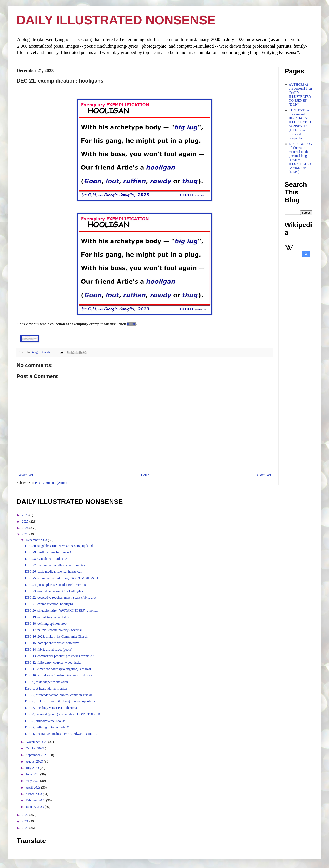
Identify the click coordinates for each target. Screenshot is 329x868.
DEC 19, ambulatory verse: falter (47, 617)
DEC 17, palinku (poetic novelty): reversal (53, 630)
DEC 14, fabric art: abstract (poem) (49, 650)
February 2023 (36, 800)
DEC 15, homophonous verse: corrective (52, 643)
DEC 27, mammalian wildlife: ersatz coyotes (55, 565)
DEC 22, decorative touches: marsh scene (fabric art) (60, 598)
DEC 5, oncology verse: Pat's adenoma (51, 708)
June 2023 (33, 774)
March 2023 (34, 794)
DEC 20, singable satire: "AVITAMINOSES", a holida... (63, 610)
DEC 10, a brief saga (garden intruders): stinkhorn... (60, 675)
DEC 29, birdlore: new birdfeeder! (48, 552)
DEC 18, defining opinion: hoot (46, 624)
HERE (131, 324)
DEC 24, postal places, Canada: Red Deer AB (55, 585)
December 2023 (37, 540)
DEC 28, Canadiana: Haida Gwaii (48, 559)
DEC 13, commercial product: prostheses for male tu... (61, 656)
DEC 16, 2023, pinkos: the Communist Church (56, 636)
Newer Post (25, 475)
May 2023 (33, 781)
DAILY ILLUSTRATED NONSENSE (116, 20)
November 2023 (37, 742)
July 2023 (33, 768)
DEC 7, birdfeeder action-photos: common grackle (59, 695)
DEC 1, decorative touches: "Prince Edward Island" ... (61, 734)
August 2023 (35, 761)
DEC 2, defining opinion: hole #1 (47, 727)
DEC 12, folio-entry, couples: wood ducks (53, 662)
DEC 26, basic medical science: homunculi (54, 572)
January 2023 (35, 807)
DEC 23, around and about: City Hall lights (54, 591)
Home (145, 475)
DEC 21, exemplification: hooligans (49, 604)
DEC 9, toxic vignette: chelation (47, 682)
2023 (26, 534)
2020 (26, 828)
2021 (26, 821)
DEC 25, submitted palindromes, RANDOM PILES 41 (62, 578)
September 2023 (37, 755)
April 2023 (34, 787)
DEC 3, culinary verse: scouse (45, 721)
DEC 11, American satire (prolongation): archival (58, 669)
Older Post (264, 475)
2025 (26, 521)
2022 (26, 815)
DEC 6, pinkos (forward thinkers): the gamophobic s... (61, 701)
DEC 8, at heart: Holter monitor (46, 688)
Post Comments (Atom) (51, 483)
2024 (26, 528)
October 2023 (35, 748)
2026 (26, 515)
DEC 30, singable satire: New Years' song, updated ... (61, 546)
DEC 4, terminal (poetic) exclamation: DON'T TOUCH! (63, 714)
